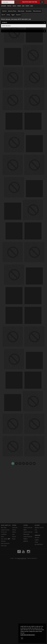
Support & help (5, 530)
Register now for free (30, 2)
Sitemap (3, 541)
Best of (3, 15)
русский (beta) (39, 544)
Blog (32, 6)
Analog (8, 15)
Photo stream (21, 11)
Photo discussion (37, 11)
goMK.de (26, 541)
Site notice (4, 546)
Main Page (4, 528)
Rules (3, 537)
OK (22, 638)
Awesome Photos (12, 11)
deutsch (37, 538)
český (36, 542)
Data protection (5, 543)
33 (31, 463)
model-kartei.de (22, 558)
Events (27, 6)
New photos (29, 11)
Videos (14, 6)
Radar (14, 539)
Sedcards (4, 6)
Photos (9, 6)
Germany (5, 23)
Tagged (13, 15)
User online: (6, 539)
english (37, 540)
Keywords (18, 15)
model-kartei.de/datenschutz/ (28, 635)
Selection (4, 11)
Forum (19, 6)
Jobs (23, 6)
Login (42, 2)
